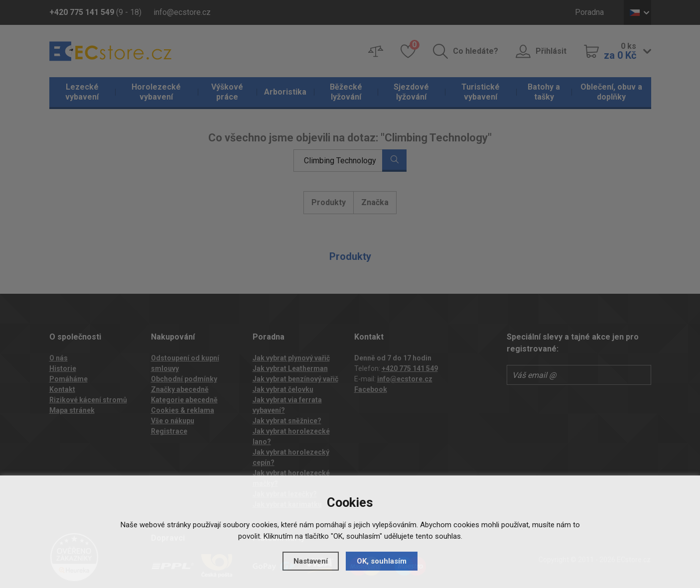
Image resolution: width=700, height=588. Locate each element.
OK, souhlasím (382, 561)
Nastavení (311, 561)
